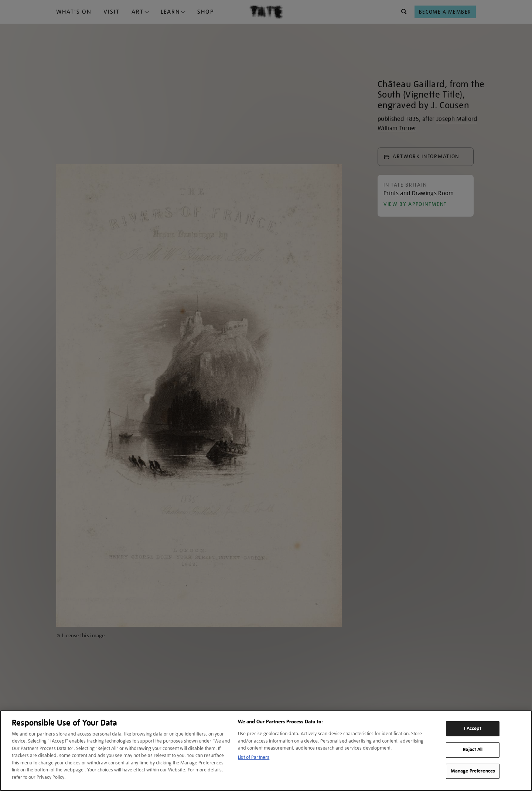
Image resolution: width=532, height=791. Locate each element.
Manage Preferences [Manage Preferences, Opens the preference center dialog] (473, 771)
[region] (266, 751)
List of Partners (254, 757)
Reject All (473, 750)
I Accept (473, 729)
